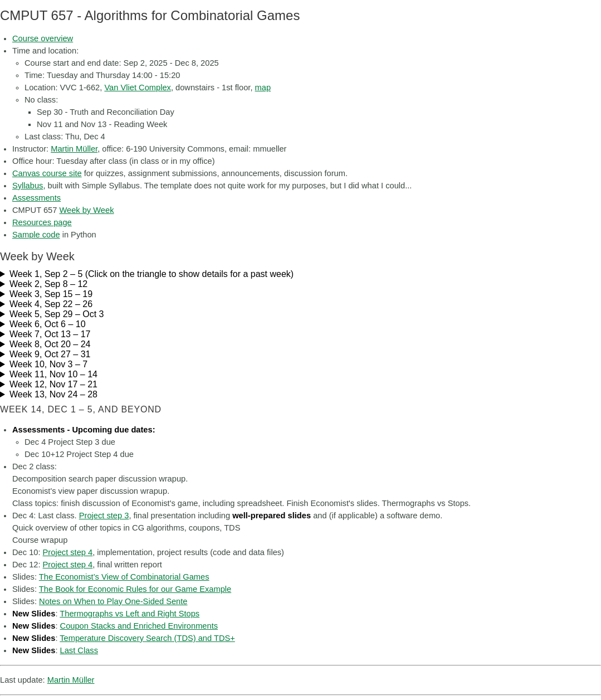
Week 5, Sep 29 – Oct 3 (57, 314)
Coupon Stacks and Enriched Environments (139, 626)
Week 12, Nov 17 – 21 (53, 384)
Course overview (43, 38)
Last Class (79, 650)
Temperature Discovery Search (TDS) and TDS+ (147, 638)
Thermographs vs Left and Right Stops (130, 614)
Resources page (42, 222)
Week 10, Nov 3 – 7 (48, 364)
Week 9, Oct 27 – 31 (50, 354)
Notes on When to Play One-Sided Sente (113, 601)
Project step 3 (104, 516)
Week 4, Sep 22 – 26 (51, 304)
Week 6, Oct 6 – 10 (48, 324)
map (263, 87)
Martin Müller (74, 149)
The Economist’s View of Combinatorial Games (124, 577)
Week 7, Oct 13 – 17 (50, 334)
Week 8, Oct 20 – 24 (50, 344)
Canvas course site (47, 173)
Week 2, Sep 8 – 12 (48, 284)
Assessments (36, 198)
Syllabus (28, 186)
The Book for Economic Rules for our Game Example (135, 589)
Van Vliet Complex (137, 87)
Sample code (36, 235)
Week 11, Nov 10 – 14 (53, 374)
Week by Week (86, 210)
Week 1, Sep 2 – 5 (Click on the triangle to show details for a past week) (152, 274)
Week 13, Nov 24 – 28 (53, 394)
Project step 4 (68, 552)
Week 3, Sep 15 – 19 (51, 294)
